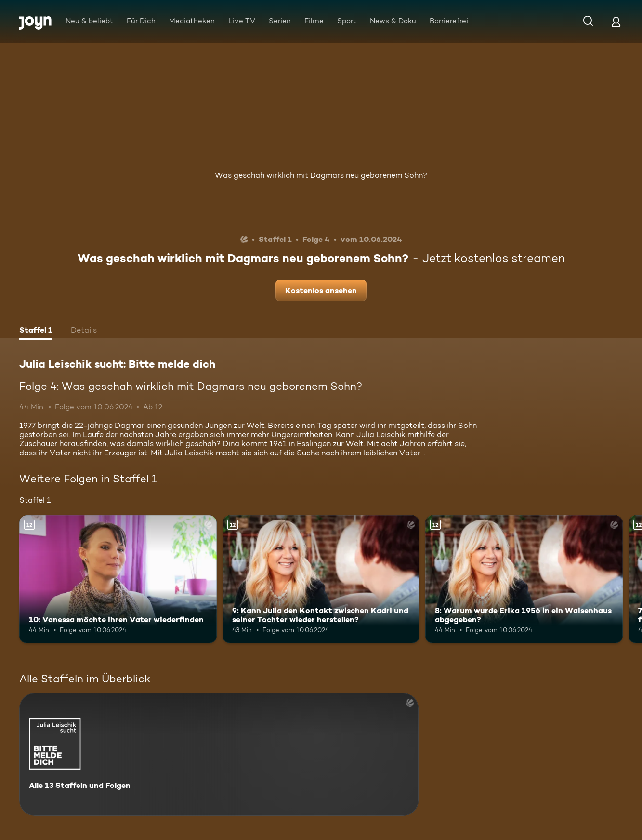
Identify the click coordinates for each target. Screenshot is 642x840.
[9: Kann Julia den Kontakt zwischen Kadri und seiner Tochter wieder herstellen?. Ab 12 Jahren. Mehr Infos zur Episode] (321, 579)
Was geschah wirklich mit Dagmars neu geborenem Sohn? (321, 175)
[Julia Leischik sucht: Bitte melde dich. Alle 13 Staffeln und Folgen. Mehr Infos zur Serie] (219, 754)
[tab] (36, 331)
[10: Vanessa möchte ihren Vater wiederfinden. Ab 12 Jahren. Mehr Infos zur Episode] (118, 579)
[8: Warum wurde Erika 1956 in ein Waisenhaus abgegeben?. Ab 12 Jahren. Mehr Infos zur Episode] (524, 579)
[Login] (616, 21)
